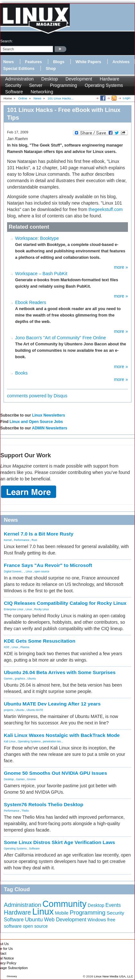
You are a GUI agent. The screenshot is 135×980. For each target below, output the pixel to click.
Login (127, 98)
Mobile (62, 913)
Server (36, 85)
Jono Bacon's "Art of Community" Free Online (61, 338)
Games (8, 679)
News (9, 62)
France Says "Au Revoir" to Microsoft (48, 565)
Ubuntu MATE (35, 710)
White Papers (88, 62)
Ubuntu (32, 679)
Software (14, 92)
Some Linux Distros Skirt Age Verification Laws (59, 842)
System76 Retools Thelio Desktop (44, 804)
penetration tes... (53, 741)
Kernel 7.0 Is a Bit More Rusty (39, 534)
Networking (42, 92)
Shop (51, 69)
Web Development (65, 920)
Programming (64, 85)
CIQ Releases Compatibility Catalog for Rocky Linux (65, 603)
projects (9, 710)
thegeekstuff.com (105, 209)
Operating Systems (104, 85)
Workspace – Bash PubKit (41, 274)
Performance (22, 540)
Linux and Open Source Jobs (36, 422)
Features (34, 62)
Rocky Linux (42, 609)
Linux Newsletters (49, 415)
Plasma (25, 647)
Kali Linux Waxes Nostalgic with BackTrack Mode (62, 735)
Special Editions (19, 69)
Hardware (109, 79)
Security (13, 85)
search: (7, 41)
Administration (19, 79)
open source (42, 571)
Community (64, 904)
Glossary (12, 976)
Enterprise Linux (14, 609)
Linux (29, 571)
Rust (34, 540)
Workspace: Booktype (37, 238)
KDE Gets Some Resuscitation (40, 641)
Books (21, 373)
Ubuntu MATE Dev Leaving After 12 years (52, 704)
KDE (7, 647)
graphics (20, 679)
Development (79, 79)
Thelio (25, 811)
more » (121, 267)
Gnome (31, 779)
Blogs (59, 62)
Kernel (8, 540)
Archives (121, 62)
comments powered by (37, 396)
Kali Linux (10, 741)
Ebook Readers (31, 302)
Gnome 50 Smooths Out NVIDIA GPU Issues (55, 773)
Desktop (50, 79)
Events (113, 905)
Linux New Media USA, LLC (114, 976)
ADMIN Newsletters (50, 428)
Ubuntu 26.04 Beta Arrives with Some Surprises (60, 672)
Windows (97, 920)
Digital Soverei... (14, 571)
